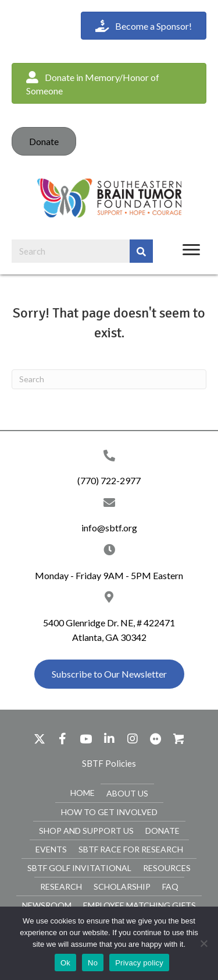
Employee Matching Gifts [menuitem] (140, 905)
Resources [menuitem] (167, 868)
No (93, 963)
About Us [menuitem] (127, 793)
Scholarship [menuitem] (122, 886)
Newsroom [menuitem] (47, 905)
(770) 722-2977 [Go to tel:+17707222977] (109, 480)
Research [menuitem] (61, 886)
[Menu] (191, 250)
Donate (44, 141)
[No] (203, 943)
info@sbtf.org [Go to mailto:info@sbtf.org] (109, 528)
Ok (65, 963)
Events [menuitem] (51, 849)
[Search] (109, 379)
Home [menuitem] (83, 793)
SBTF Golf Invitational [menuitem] (79, 868)
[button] (109, 83)
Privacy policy (139, 963)
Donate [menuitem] (162, 831)
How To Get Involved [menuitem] (109, 812)
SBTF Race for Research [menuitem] (131, 849)
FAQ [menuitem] (170, 886)
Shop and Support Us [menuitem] (86, 831)
